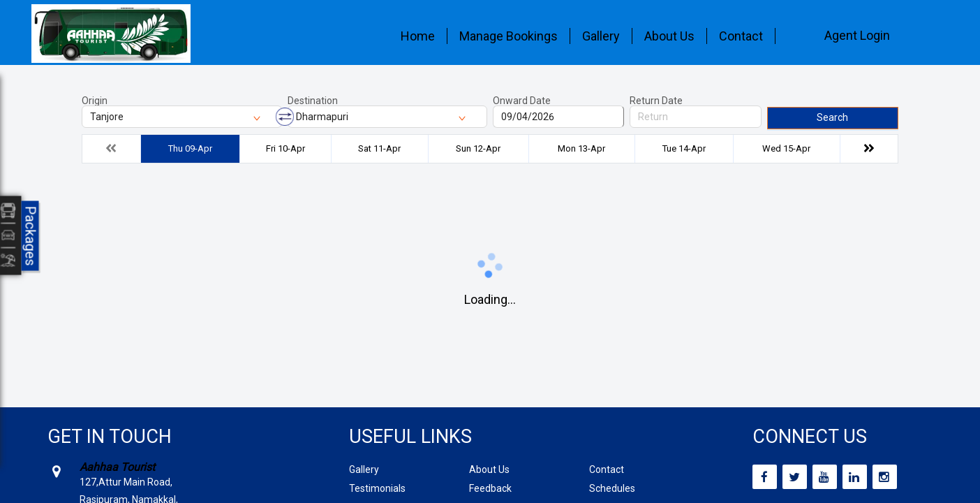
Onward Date (522, 101)
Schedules (612, 488)
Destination (313, 101)
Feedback (490, 488)
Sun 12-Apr (478, 148)
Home (418, 36)
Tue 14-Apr (684, 148)
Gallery (601, 36)
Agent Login (857, 35)
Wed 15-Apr (786, 148)
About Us (669, 36)
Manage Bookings (508, 36)
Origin (95, 101)
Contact (741, 36)
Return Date (656, 101)
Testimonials (377, 488)
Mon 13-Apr (581, 148)
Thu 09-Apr (190, 148)
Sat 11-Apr (379, 148)
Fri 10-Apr (285, 148)
